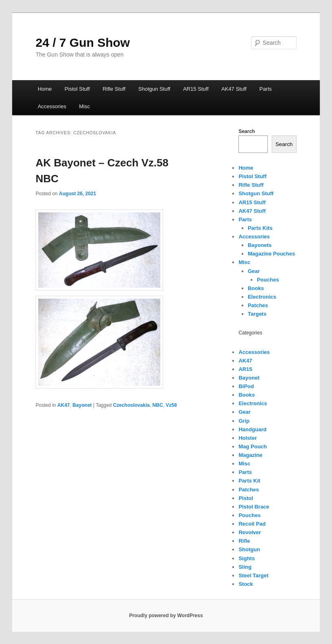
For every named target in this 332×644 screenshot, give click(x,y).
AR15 (245, 369)
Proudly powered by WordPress (166, 616)
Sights (247, 558)
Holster (248, 438)
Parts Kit (249, 481)
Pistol (246, 498)
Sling (245, 567)
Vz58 (171, 405)
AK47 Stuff (234, 89)
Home (45, 89)
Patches (258, 305)
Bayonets (260, 245)
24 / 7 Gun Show (83, 43)
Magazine (250, 455)
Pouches (268, 280)
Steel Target (253, 575)
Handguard (252, 429)
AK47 (64, 405)
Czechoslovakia (131, 405)
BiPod (246, 386)
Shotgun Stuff (154, 89)
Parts (265, 89)
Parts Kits (260, 228)
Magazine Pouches (271, 254)
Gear (254, 271)
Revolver (250, 532)
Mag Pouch (252, 446)
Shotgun (249, 549)
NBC (158, 405)
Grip (244, 421)
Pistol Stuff (77, 89)
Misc (84, 106)
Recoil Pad (252, 524)
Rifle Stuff (114, 89)
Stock (246, 584)
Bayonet (82, 405)
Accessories (52, 106)
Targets (257, 314)
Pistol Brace (254, 507)
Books (256, 288)
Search (247, 131)
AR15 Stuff (196, 89)
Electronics (262, 297)
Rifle (244, 541)
